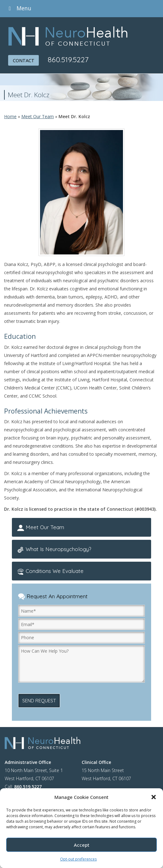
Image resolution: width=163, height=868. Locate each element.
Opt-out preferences (78, 859)
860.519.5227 (69, 59)
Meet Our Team (38, 116)
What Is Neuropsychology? (55, 550)
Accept (82, 845)
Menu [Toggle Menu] (19, 8)
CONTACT (24, 60)
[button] (154, 797)
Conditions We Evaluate (51, 572)
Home (10, 116)
